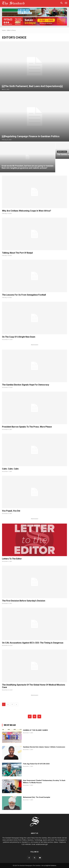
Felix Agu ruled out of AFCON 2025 (36, 764)
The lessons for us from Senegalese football (24, 295)
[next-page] (16, 704)
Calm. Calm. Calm (10, 469)
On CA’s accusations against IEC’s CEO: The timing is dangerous (33, 643)
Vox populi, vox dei (11, 511)
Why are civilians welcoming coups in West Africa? (27, 211)
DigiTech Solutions (51, 865)
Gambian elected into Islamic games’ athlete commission (44, 747)
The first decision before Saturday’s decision (24, 601)
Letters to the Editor (12, 559)
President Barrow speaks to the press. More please (27, 427)
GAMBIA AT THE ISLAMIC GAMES (35, 730)
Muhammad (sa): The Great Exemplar (37, 797)
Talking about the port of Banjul (17, 253)
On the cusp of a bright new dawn (19, 337)
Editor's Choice (62, 152)
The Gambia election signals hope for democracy (26, 385)
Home (4, 30)
